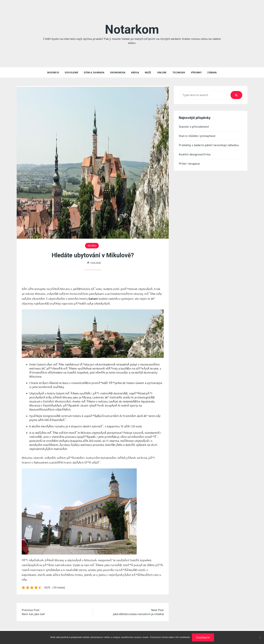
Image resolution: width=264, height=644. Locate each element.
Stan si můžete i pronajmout (197, 136)
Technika (179, 72)
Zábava (212, 72)
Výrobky (196, 72)
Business (53, 72)
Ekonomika (118, 72)
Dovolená (71, 72)
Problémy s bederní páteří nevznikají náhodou (209, 145)
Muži (148, 72)
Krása (135, 72)
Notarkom (132, 30)
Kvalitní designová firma (195, 154)
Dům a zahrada (94, 72)
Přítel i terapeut (189, 164)
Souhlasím (203, 637)
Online (162, 72)
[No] (260, 637)
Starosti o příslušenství (194, 127)
